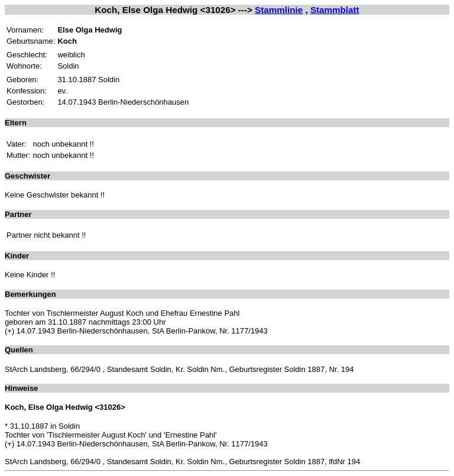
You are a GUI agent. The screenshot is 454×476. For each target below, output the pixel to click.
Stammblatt (335, 10)
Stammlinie (279, 10)
